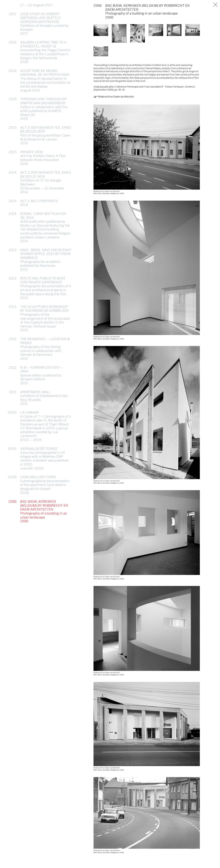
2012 (13, 326)
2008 (12, 464)
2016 (13, 30)
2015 (13, 86)
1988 (12, 489)
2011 (13, 379)
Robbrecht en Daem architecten (114, 97)
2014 (13, 160)
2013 (13, 237)
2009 (12, 400)
